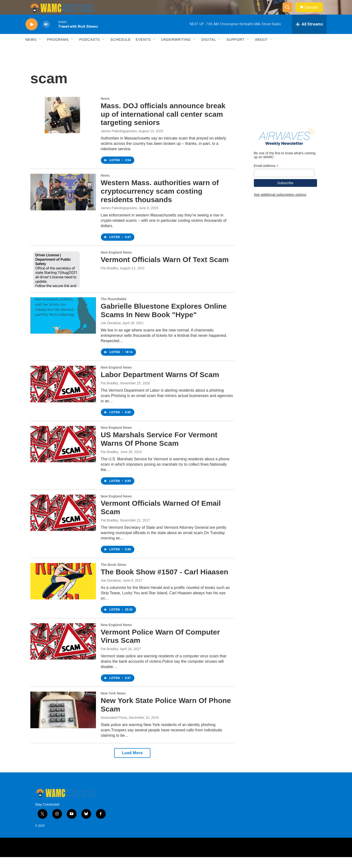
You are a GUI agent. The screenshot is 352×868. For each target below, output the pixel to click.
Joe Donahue (111, 334)
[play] (32, 35)
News (31, 50)
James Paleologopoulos (119, 142)
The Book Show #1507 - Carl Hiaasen (165, 583)
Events (143, 50)
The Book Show (114, 576)
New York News (113, 704)
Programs (58, 50)
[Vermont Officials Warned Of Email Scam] (63, 524)
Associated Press (114, 728)
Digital (209, 50)
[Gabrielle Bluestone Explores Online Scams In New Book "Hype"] (63, 326)
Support (235, 50)
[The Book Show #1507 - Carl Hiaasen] (63, 592)
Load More (132, 764)
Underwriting (176, 50)
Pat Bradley (110, 279)
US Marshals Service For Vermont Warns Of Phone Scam (159, 450)
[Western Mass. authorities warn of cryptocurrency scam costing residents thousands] (63, 203)
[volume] (46, 35)
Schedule (120, 50)
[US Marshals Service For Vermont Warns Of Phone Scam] (63, 455)
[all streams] (309, 35)
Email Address (266, 177)
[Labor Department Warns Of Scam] (63, 395)
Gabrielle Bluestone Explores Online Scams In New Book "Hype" (164, 321)
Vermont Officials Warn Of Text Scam (165, 270)
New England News (116, 263)
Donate (314, 13)
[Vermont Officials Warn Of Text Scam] (63, 280)
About (262, 50)
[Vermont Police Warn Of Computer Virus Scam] (63, 652)
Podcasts (90, 50)
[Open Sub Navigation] (40, 50)
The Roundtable (114, 310)
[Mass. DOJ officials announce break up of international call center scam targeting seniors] (63, 126)
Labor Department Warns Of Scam (160, 385)
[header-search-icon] (290, 13)
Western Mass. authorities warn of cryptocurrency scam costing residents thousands (160, 202)
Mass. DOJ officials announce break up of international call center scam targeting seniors (163, 125)
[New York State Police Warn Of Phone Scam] (63, 721)
